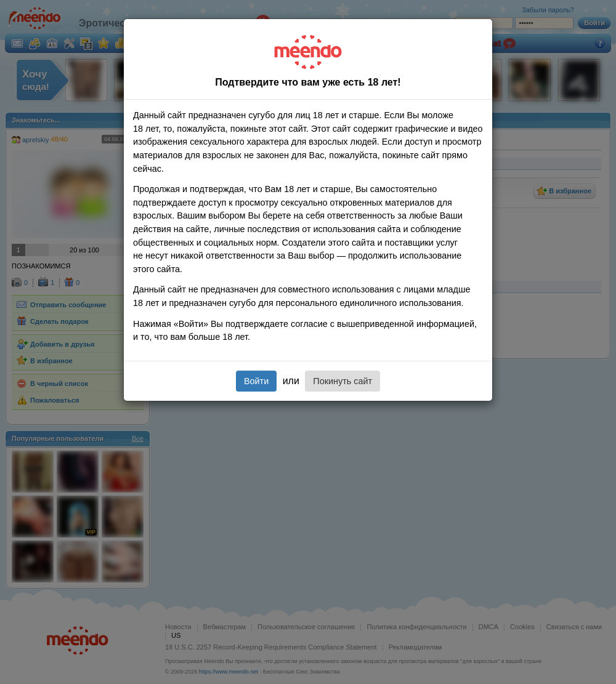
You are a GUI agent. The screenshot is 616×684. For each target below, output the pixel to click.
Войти (256, 381)
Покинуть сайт (342, 381)
